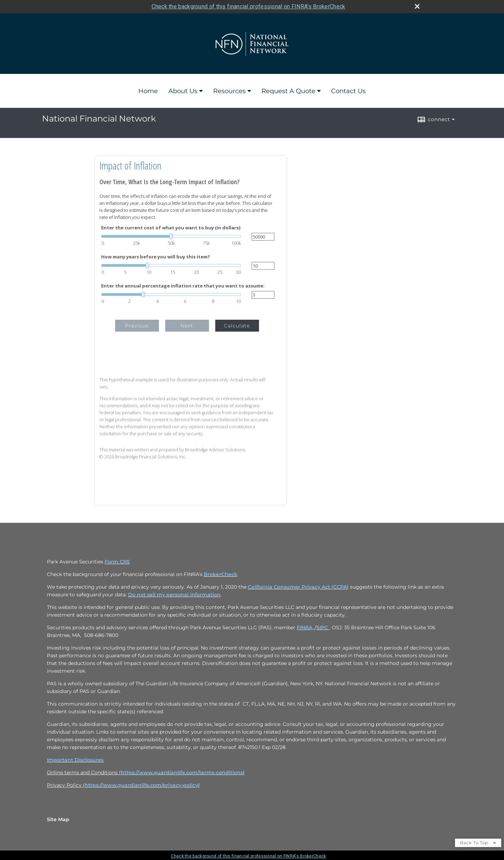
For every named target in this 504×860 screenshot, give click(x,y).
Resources (229, 91)
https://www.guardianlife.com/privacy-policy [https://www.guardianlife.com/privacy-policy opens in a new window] (141, 785)
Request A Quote (288, 91)
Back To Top (478, 843)
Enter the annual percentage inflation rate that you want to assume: (183, 286)
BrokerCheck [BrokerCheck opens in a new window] (220, 574)
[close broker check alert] (417, 6)
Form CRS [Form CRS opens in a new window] (117, 562)
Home (148, 91)
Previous (137, 326)
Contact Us (348, 91)
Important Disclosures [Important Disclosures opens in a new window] (75, 760)
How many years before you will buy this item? (156, 257)
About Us (183, 91)
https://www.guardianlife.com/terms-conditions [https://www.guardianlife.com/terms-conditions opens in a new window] (182, 772)
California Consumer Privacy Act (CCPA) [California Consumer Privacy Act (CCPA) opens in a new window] (298, 587)
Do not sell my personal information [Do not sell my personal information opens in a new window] (174, 595)
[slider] (171, 236)
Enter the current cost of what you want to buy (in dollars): (171, 228)
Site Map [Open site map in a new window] (58, 819)
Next (187, 326)
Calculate (237, 326)
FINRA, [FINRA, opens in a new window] (306, 627)
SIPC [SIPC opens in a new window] (323, 627)
